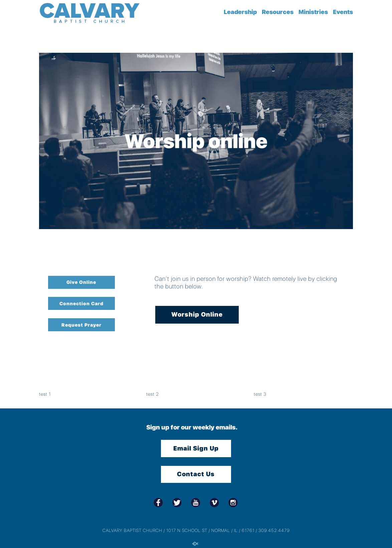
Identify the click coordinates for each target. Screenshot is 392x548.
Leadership (240, 12)
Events (343, 12)
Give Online (81, 282)
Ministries (313, 12)
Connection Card (81, 304)
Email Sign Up (196, 448)
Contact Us (196, 474)
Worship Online (197, 314)
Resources (278, 12)
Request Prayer (81, 325)
